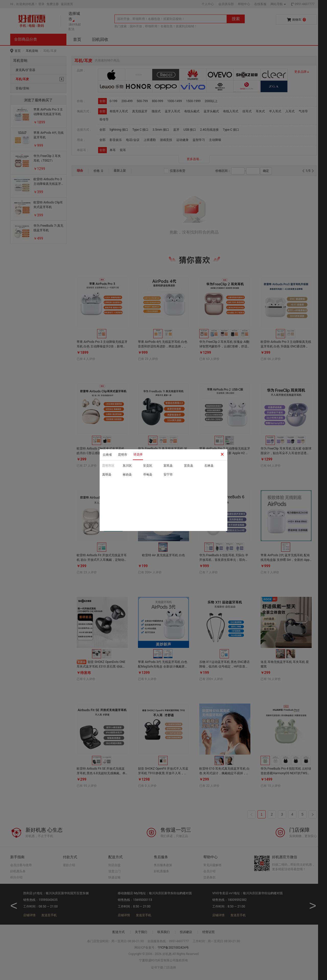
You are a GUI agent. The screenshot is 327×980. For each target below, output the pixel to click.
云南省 (107, 455)
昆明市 (123, 455)
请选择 (138, 454)
